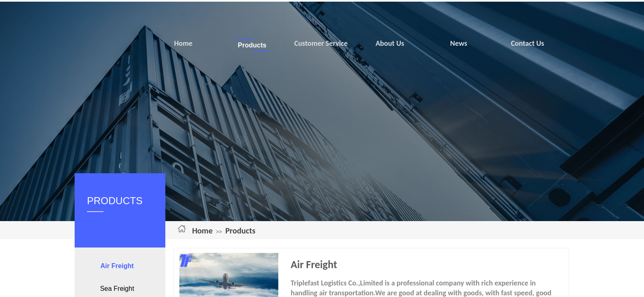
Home (202, 231)
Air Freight (117, 266)
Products (240, 231)
